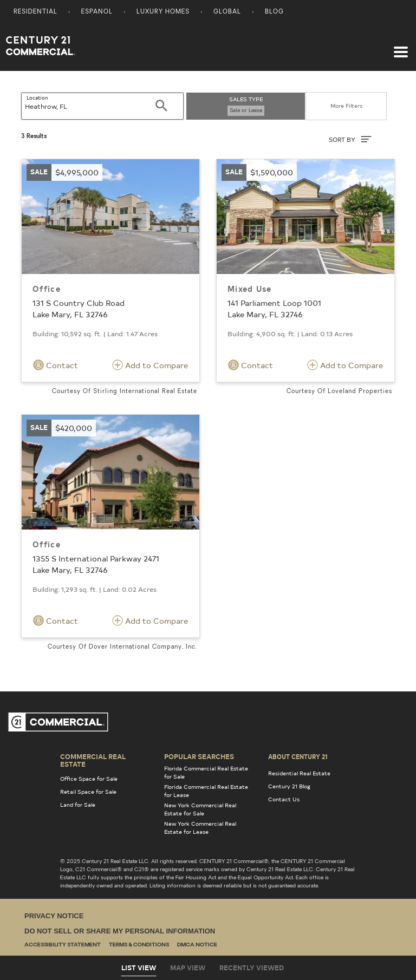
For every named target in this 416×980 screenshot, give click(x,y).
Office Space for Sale (89, 779)
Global (227, 12)
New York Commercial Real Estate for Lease (200, 828)
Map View (188, 968)
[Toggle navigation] (401, 47)
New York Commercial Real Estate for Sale (200, 809)
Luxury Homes (163, 12)
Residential (35, 12)
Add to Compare (150, 365)
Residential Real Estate (299, 773)
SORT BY (350, 139)
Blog (274, 12)
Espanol (97, 12)
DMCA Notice (197, 945)
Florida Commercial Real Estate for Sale (206, 772)
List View (139, 968)
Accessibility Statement (63, 945)
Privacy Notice (54, 916)
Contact (56, 365)
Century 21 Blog (289, 786)
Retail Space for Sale (88, 792)
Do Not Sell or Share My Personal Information (120, 931)
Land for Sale (78, 805)
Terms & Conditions (139, 945)
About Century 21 (298, 756)
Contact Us (284, 799)
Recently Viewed (252, 968)
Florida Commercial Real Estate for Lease (206, 791)
